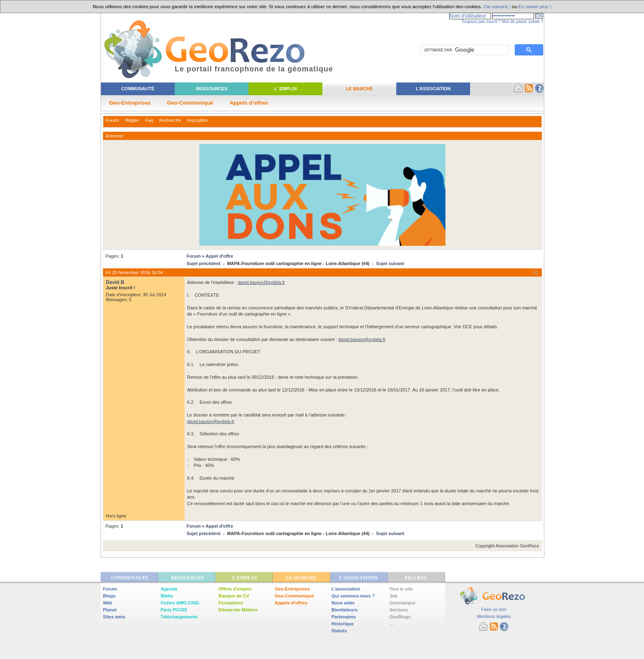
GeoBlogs (400, 617)
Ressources (211, 89)
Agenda (169, 589)
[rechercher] (464, 50)
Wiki (108, 603)
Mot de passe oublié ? (523, 22)
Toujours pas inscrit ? (481, 22)
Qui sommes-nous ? (353, 596)
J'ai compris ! (497, 7)
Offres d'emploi (235, 589)
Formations (231, 603)
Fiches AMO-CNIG (180, 603)
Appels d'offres (249, 103)
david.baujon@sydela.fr (261, 282)
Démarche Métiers (238, 610)
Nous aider (343, 603)
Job (393, 596)
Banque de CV (234, 596)
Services (399, 610)
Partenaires (344, 617)
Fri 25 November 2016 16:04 (134, 272)
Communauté (138, 89)
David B (115, 282)
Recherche (170, 120)
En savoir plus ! (535, 7)
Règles (132, 120)
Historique (343, 624)
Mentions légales (494, 616)
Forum (112, 120)
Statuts (339, 631)
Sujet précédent (204, 263)
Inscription (197, 120)
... (391, 624)
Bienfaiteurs (345, 610)
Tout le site (401, 589)
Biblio (167, 596)
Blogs (109, 596)
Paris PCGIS (174, 610)
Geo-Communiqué (190, 103)
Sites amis (114, 617)
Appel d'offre (219, 256)
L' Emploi (286, 89)
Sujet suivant (390, 263)
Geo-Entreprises (130, 103)
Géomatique (402, 603)
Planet (110, 610)
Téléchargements (179, 617)
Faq (149, 120)
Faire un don (494, 609)
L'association (346, 589)
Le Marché (359, 89)
